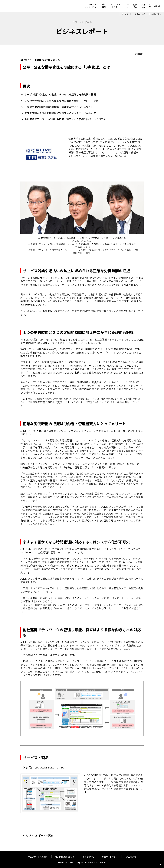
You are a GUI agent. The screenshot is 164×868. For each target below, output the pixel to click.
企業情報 (135, 6)
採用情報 (143, 6)
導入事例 (104, 6)
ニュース (127, 6)
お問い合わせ (156, 14)
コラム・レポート (141, 14)
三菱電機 (132, 857)
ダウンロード (126, 14)
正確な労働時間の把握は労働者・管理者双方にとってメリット (59, 107)
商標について (88, 857)
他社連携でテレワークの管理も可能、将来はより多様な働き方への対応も (65, 119)
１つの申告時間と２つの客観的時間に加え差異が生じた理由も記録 (61, 101)
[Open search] (150, 6)
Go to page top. (161, 865)
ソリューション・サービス (90, 6)
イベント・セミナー (116, 6)
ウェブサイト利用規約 (38, 857)
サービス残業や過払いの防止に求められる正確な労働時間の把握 (60, 94)
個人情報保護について (65, 857)
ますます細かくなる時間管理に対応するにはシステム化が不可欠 (60, 113)
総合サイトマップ (110, 857)
